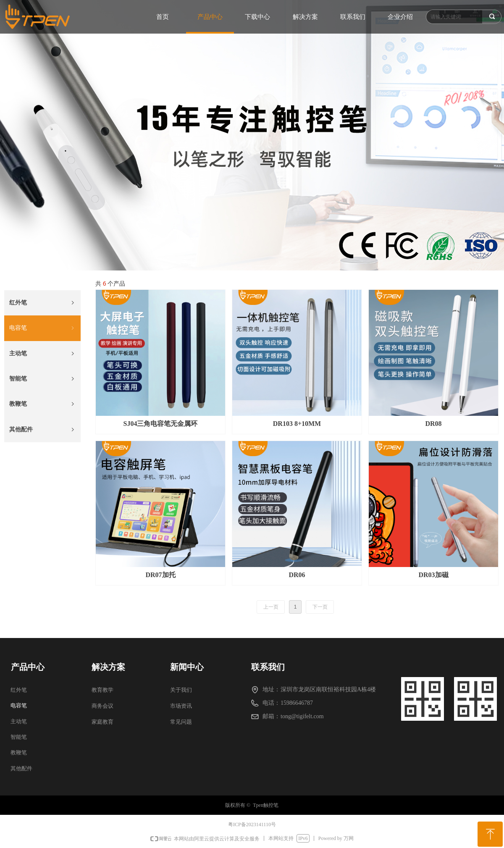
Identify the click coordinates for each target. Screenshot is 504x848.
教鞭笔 (42, 404)
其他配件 (42, 430)
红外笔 (42, 303)
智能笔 (42, 379)
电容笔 (42, 328)
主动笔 (42, 354)
